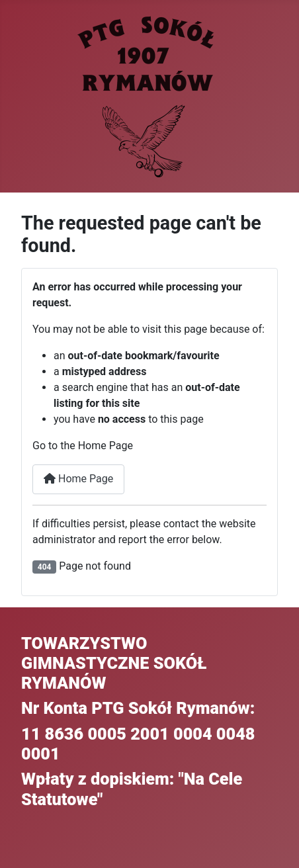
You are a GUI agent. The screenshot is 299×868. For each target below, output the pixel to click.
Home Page (78, 479)
